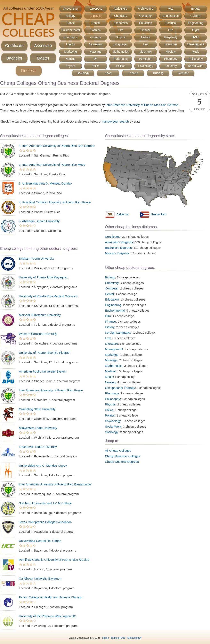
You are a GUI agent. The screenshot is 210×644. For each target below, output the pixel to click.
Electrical (171, 23)
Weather (183, 73)
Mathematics (120, 52)
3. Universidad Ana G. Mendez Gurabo (45, 183)
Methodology (134, 638)
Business (96, 16)
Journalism (96, 44)
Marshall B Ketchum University (40, 315)
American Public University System (43, 371)
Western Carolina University (38, 334)
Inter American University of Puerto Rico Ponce (51, 390)
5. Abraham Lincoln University (39, 221)
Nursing (71, 59)
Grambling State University (37, 409)
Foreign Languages (118, 333)
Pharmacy (171, 59)
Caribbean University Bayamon (40, 578)
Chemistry (120, 16)
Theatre (133, 73)
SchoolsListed (200, 102)
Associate (43, 46)
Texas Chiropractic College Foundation (45, 522)
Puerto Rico (159, 214)
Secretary (171, 66)
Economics (121, 23)
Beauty (196, 9)
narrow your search (115, 121)
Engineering (196, 23)
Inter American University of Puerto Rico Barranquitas (55, 484)
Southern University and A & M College (45, 503)
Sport (108, 73)
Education (146, 23)
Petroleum (146, 59)
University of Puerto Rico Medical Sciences (48, 296)
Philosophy (196, 59)
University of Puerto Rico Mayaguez (43, 277)
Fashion (96, 30)
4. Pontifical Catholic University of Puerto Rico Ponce (55, 202)
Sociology (83, 73)
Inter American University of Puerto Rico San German (142, 105)
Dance (71, 23)
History (146, 37)
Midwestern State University (38, 428)
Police (96, 66)
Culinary (196, 16)
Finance (146, 30)
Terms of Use (118, 638)
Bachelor (14, 58)
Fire (171, 30)
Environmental (71, 30)
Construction (171, 16)
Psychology (146, 66)
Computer (146, 16)
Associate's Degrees (119, 242)
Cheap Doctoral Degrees (122, 462)
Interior (71, 44)
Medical (171, 52)
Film (121, 30)
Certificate (14, 46)
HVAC (196, 37)
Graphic (120, 37)
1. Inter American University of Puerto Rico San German (57, 146)
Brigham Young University (37, 258)
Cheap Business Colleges (123, 456)
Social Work (196, 66)
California (123, 214)
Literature (171, 44)
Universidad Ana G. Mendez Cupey (43, 466)
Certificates (113, 237)
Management (196, 44)
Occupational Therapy (120, 388)
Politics (121, 66)
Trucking (158, 73)
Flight (196, 30)
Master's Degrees (117, 253)
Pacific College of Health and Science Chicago (51, 597)
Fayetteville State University (38, 447)
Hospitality (171, 37)
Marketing (70, 52)
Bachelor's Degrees (118, 248)
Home (106, 638)
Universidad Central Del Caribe (40, 541)
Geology (96, 37)
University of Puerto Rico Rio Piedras (44, 353)
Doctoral (29, 71)
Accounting (70, 9)
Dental (96, 23)
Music (196, 52)
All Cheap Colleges (118, 451)
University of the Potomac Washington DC (48, 616)
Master (43, 58)
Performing (121, 59)
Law (146, 44)
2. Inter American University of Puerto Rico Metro (52, 165)
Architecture (146, 9)
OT (95, 59)
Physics (71, 66)
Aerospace (96, 9)
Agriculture (121, 9)
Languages (120, 44)
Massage (96, 52)
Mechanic (146, 52)
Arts (171, 9)
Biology (71, 16)
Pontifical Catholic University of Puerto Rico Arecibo (54, 560)
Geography (70, 37)
